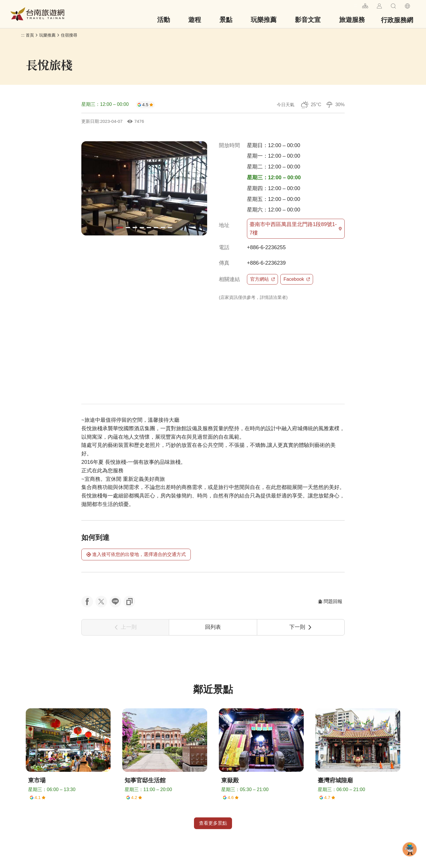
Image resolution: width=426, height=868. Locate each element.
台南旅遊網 (37, 14)
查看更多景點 (213, 823)
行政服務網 (397, 20)
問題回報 (330, 601)
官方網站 (262, 279)
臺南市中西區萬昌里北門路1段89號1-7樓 (296, 229)
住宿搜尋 (69, 35)
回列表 (213, 627)
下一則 (301, 627)
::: (355, 5)
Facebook (297, 279)
